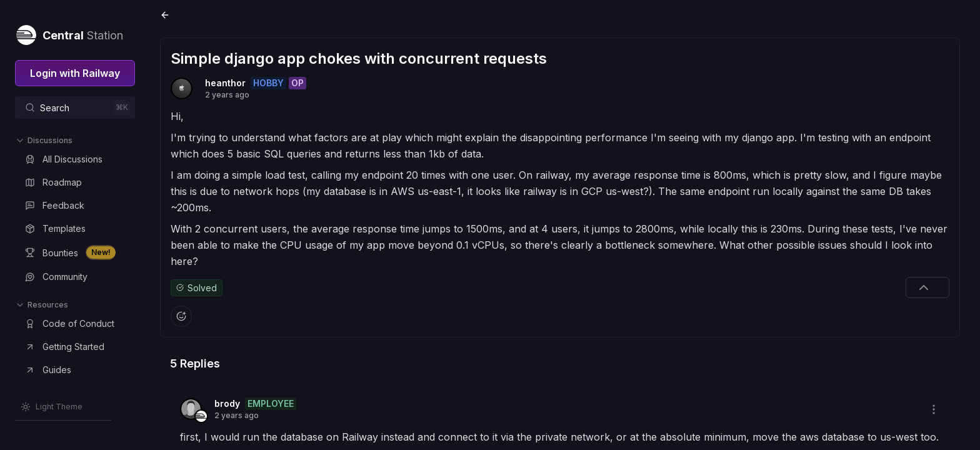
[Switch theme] (52, 407)
